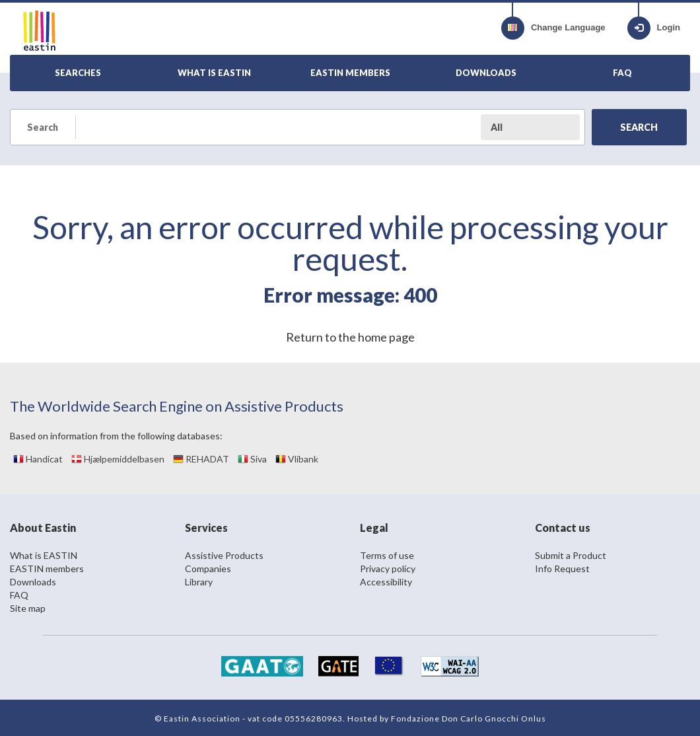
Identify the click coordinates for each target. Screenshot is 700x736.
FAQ (19, 595)
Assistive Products (224, 555)
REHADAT (201, 459)
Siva (252, 459)
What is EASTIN (44, 555)
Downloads (33, 582)
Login (654, 28)
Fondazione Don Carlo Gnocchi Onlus (469, 718)
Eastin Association (202, 718)
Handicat (38, 459)
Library (199, 582)
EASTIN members (47, 569)
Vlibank (297, 459)
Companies (208, 569)
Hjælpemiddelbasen (118, 459)
